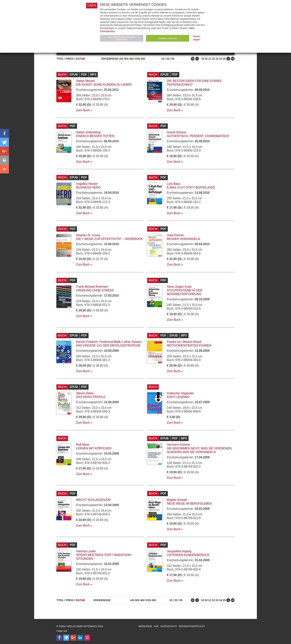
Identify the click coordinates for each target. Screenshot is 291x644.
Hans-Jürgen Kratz (179, 287)
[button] (4, 133)
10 (163, 59)
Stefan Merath (85, 81)
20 (168, 59)
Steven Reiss (85, 393)
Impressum (145, 626)
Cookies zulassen (168, 38)
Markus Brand (192, 342)
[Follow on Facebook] (59, 638)
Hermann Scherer (179, 445)
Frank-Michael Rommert (92, 287)
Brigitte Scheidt (177, 500)
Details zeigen (197, 38)
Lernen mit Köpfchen (94, 448)
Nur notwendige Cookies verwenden (122, 38)
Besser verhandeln (183, 239)
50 (173, 59)
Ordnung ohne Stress (95, 290)
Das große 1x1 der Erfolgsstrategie (108, 345)
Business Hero (88, 187)
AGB (156, 626)
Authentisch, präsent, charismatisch (198, 136)
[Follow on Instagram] (87, 638)
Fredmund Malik (110, 342)
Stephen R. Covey (88, 235)
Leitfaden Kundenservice (188, 555)
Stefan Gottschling (88, 132)
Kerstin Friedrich (87, 342)
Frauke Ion (174, 342)
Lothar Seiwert (132, 342)
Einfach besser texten (95, 136)
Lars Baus (174, 184)
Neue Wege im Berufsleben (189, 504)
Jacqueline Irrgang (179, 551)
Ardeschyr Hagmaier (180, 393)
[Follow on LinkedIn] (80, 638)
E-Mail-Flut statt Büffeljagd (191, 187)
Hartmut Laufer (86, 551)
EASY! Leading (178, 397)
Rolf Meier (83, 445)
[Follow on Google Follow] (73, 638)
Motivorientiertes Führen (189, 345)
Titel (60, 59)
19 (203, 59)
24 (221, 59)
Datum (80, 59)
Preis (70, 59)
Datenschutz (169, 626)
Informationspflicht (192, 626)
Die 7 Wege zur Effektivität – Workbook (109, 239)
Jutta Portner (175, 235)
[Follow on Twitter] (66, 638)
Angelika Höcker (87, 184)
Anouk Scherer (177, 132)
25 (224, 59)
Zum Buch (83, 110)
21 (210, 59)
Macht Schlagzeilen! (93, 500)
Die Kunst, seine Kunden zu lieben (104, 85)
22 (213, 59)
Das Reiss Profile (91, 397)
